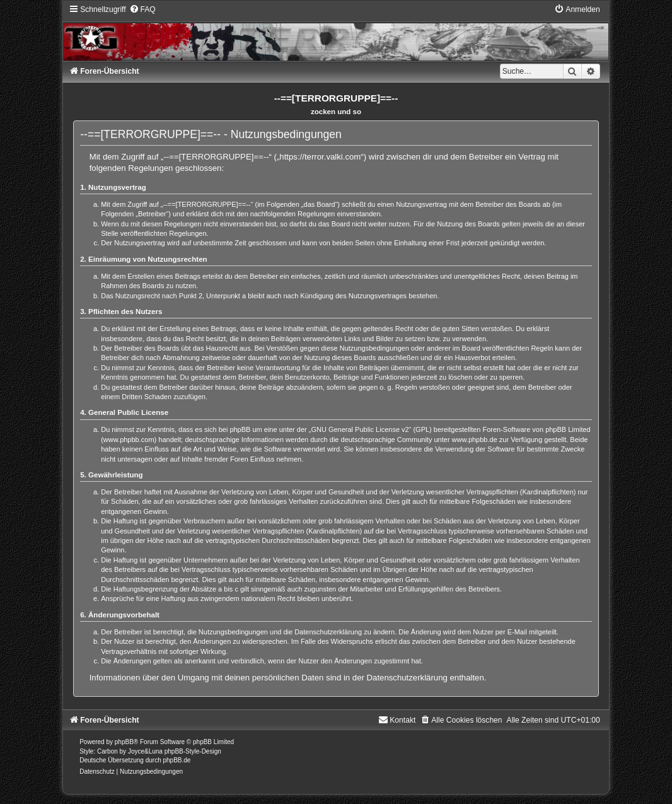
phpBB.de (177, 760)
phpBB (124, 742)
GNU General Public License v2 (360, 429)
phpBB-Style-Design (193, 751)
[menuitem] (142, 9)
